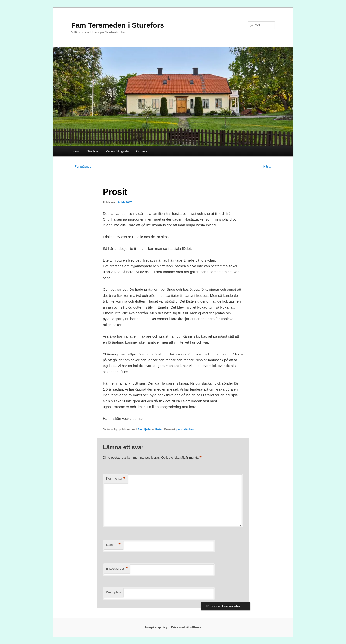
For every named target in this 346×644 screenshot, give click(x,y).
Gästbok (92, 151)
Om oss (142, 151)
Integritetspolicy (156, 627)
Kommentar (116, 479)
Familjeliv (144, 429)
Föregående (81, 167)
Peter (159, 429)
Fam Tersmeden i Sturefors (117, 25)
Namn (113, 545)
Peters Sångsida (117, 151)
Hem (76, 151)
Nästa (269, 167)
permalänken (185, 429)
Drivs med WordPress (186, 627)
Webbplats (114, 592)
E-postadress (117, 569)
